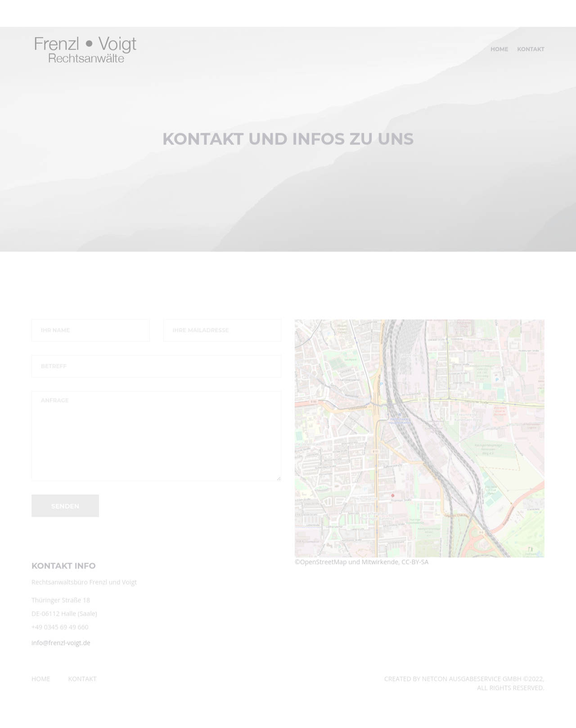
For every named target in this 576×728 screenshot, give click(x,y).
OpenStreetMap (324, 565)
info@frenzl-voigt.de (61, 646)
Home (499, 53)
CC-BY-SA (415, 565)
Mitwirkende (380, 565)
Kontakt (531, 53)
